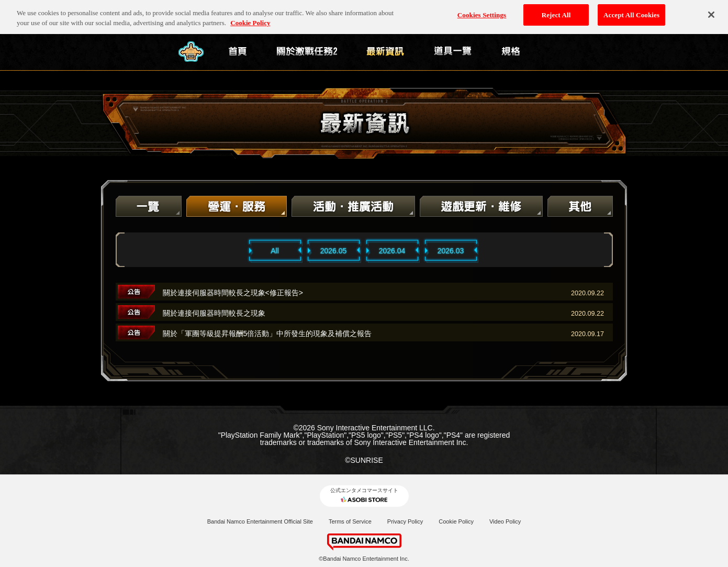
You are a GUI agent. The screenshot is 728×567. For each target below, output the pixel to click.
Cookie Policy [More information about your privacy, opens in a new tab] (250, 20)
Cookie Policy (456, 521)
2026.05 (334, 251)
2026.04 (392, 251)
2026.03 (451, 251)
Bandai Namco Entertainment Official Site (260, 521)
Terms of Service (350, 521)
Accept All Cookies (631, 11)
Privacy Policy (405, 521)
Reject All (556, 11)
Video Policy (505, 521)
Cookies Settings (482, 11)
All (275, 251)
